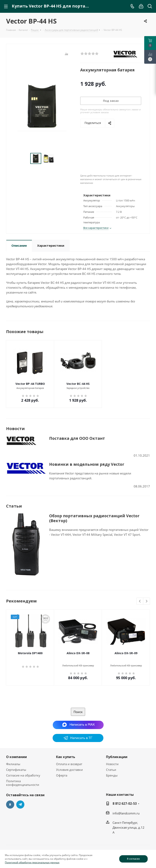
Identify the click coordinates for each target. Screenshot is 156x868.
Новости (112, 764)
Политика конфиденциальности (23, 783)
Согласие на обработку (23, 775)
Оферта (62, 775)
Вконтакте (10, 805)
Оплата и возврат (69, 764)
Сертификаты (16, 770)
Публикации (117, 757)
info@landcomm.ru (126, 813)
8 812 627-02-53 (125, 803)
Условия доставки (69, 770)
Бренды (112, 775)
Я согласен (133, 859)
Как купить (66, 757)
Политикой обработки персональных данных (32, 862)
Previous (140, 601)
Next (147, 601)
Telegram (20, 805)
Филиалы (13, 764)
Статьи (111, 770)
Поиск (78, 712)
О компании (16, 757)
